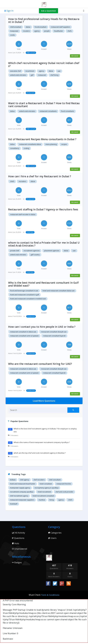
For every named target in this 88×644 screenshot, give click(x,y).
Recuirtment (30, 71)
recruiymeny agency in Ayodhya (47, 488)
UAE (74, 251)
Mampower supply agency (20, 488)
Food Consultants (68, 111)
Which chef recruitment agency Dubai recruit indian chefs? (44, 65)
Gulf (32, 75)
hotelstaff (14, 504)
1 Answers (13, 435)
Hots (16, 543)
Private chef (15, 251)
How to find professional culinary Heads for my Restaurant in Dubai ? (44, 20)
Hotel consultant (46, 484)
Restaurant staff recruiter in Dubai (23, 214)
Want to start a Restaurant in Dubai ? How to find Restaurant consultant (44, 105)
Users (52, 538)
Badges (17, 562)
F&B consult (31, 53)
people (47, 31)
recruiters (22, 181)
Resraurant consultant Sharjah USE (54, 332)
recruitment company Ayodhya (22, 492)
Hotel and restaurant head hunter (23, 484)
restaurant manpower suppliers (22, 500)
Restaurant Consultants (48, 111)
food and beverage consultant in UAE (24, 291)
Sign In (9, 11)
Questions (18, 538)
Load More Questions (44, 401)
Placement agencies (52, 251)
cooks (12, 35)
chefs (70, 31)
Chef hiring (54, 75)
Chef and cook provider (64, 492)
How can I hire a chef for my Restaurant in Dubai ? (40, 176)
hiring (52, 500)
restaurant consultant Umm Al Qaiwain (24, 336)
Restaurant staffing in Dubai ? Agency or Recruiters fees (43, 209)
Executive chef (16, 71)
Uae (59, 71)
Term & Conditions (50, 595)
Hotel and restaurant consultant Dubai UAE (59, 291)
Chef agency (25, 480)
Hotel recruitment (44, 492)
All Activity (19, 533)
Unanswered (20, 549)
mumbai (42, 500)
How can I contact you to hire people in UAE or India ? (42, 327)
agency (37, 31)
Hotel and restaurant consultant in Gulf (25, 295)
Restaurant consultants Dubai (30, 144)
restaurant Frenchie (64, 484)
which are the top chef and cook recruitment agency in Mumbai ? (40, 453)
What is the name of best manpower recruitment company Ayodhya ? (42, 442)
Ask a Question (48, 11)
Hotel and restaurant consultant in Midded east (28, 299)
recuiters (26, 31)
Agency (41, 71)
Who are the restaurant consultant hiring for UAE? (40, 364)
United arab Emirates (18, 75)
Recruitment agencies (32, 251)
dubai (28, 27)
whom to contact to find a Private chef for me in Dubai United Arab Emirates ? (44, 244)
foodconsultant (41, 27)
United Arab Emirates (27, 111)
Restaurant (42, 75)
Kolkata (13, 480)
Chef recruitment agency (19, 496)
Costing (26, 148)
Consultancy (15, 148)
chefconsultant (16, 27)
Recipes (64, 144)
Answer (75, 56)
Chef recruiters (39, 480)
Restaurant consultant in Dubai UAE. (23, 332)
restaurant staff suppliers (61, 27)
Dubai (51, 71)
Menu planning (51, 144)
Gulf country (35, 255)
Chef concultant (55, 480)
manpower (14, 31)
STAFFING (30, 232)
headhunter (59, 31)
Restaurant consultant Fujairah (54, 336)
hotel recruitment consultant (43, 496)
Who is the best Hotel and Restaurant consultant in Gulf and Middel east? (43, 284)
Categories (55, 533)
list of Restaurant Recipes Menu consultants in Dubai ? (42, 139)
